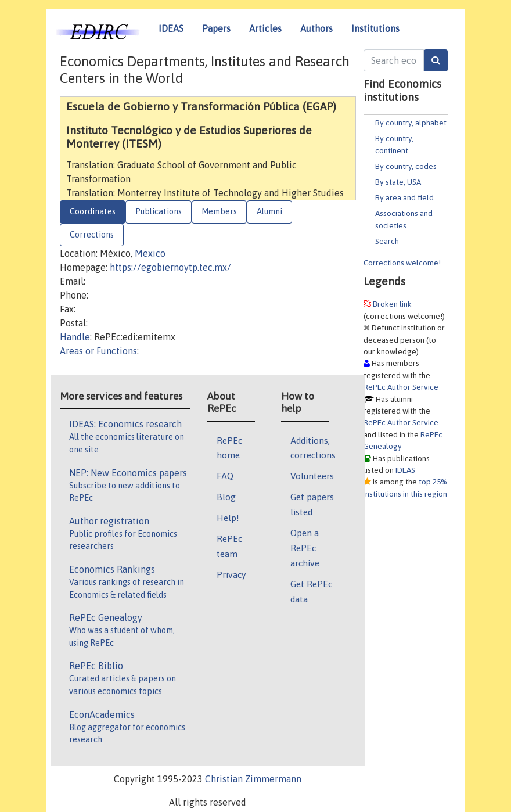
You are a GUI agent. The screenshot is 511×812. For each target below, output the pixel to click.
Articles (265, 28)
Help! (228, 518)
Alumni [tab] (269, 211)
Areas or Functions (98, 351)
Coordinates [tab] (93, 211)
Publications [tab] (159, 211)
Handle (75, 337)
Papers (216, 28)
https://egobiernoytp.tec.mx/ (170, 267)
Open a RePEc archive (305, 548)
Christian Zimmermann (253, 779)
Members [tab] (219, 211)
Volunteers (312, 476)
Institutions (375, 28)
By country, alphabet (411, 123)
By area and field (404, 197)
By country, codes (406, 166)
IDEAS (171, 28)
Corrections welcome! (402, 263)
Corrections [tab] (92, 235)
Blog (226, 497)
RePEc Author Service (401, 387)
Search (387, 241)
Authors (316, 28)
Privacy (231, 574)
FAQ (225, 476)
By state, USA (398, 182)
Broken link (392, 304)
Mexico (150, 253)
